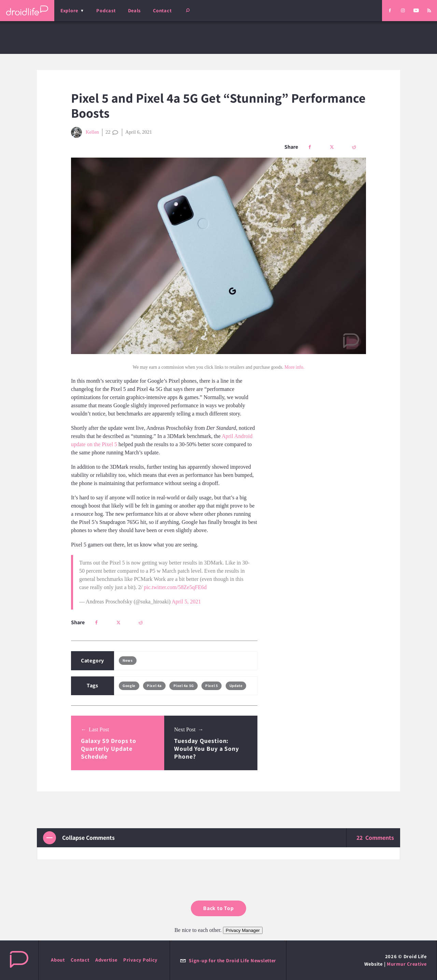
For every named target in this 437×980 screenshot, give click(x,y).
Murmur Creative (407, 964)
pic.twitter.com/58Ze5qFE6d (175, 587)
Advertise (106, 960)
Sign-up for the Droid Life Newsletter (228, 960)
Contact (162, 10)
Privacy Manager (243, 930)
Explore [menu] (69, 10)
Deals (135, 10)
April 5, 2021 (186, 602)
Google (129, 686)
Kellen (85, 132)
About (58, 960)
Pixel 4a (154, 686)
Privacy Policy (140, 960)
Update (236, 686)
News (128, 660)
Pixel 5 (212, 686)
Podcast (106, 10)
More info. (294, 367)
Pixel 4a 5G (184, 686)
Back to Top (218, 908)
